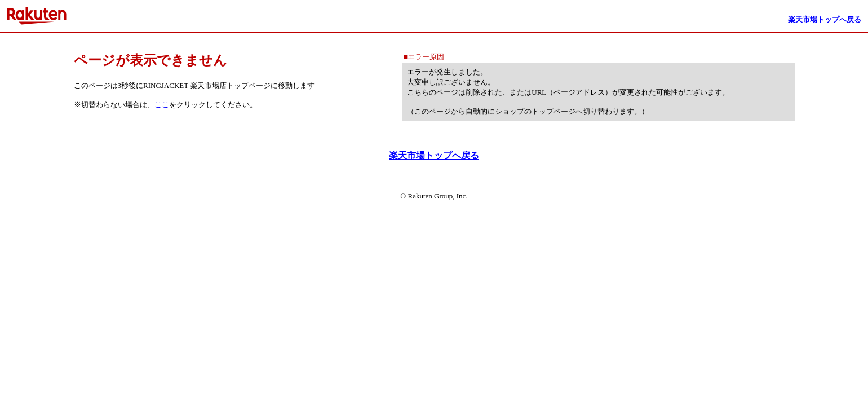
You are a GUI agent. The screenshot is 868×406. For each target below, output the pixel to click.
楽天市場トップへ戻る (434, 155)
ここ (162, 105)
